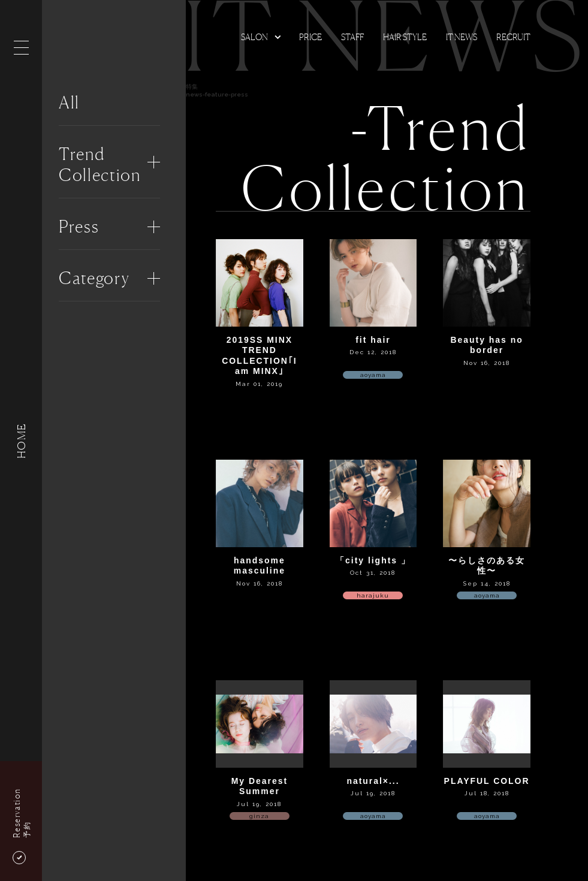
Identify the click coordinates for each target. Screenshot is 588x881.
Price (310, 37)
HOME (21, 440)
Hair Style (405, 37)
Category (94, 278)
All (69, 102)
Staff (352, 37)
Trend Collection (100, 165)
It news (462, 37)
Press (79, 227)
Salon (254, 37)
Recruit (513, 37)
